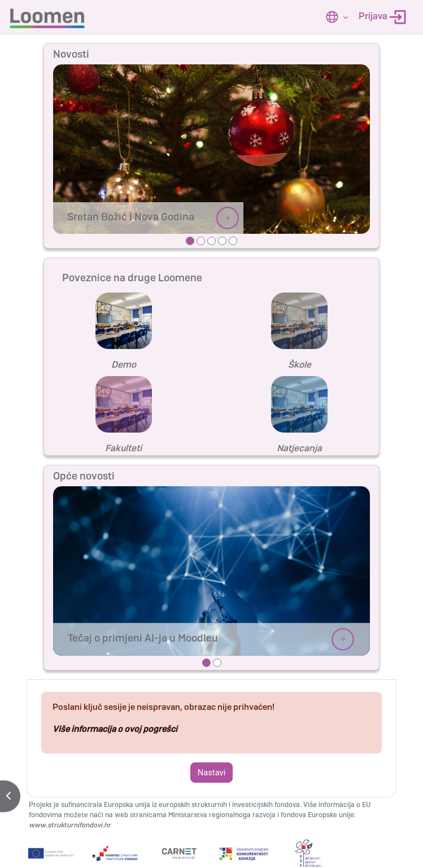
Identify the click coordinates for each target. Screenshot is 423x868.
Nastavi (212, 773)
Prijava (382, 17)
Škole (300, 365)
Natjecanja (299, 448)
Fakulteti (123, 448)
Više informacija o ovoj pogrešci (115, 729)
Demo (124, 365)
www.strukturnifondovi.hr (70, 825)
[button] (337, 17)
